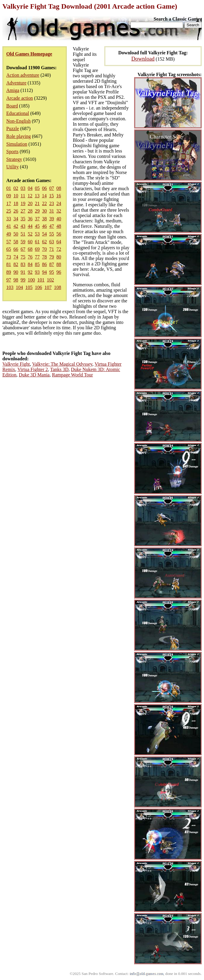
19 (23, 203)
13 (37, 196)
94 (44, 272)
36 (30, 219)
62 (44, 242)
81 (9, 264)
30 (44, 211)
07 (52, 188)
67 (23, 249)
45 (37, 226)
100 (31, 280)
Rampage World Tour (72, 375)
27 (23, 211)
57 (9, 242)
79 (52, 257)
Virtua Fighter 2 (33, 369)
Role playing (18, 136)
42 (16, 226)
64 (59, 242)
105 (29, 287)
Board (12, 106)
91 (23, 272)
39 (52, 219)
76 (30, 257)
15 (51, 196)
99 (23, 280)
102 (50, 280)
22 (44, 203)
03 (23, 188)
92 (30, 272)
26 (16, 211)
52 (30, 234)
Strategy (14, 159)
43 (23, 226)
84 (30, 264)
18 (16, 203)
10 (16, 196)
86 (44, 264)
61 (37, 242)
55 (52, 234)
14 (44, 196)
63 (52, 242)
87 (52, 264)
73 (9, 257)
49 (9, 234)
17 (9, 203)
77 (37, 257)
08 (59, 188)
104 (19, 287)
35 (23, 219)
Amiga (13, 90)
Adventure (16, 83)
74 (16, 257)
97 (9, 280)
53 (37, 234)
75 (23, 257)
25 (9, 211)
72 (59, 249)
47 (52, 226)
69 (37, 249)
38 (44, 219)
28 (30, 211)
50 (16, 234)
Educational (18, 113)
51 (23, 234)
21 (37, 203)
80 (59, 257)
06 (44, 188)
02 (16, 188)
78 (44, 257)
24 (59, 203)
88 (59, 264)
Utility (13, 167)
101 (41, 280)
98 (16, 280)
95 (52, 272)
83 (23, 264)
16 (58, 196)
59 (23, 242)
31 (52, 211)
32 (59, 211)
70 (44, 249)
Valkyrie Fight (16, 364)
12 (30, 196)
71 (52, 249)
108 (58, 287)
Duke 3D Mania (34, 375)
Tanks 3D (59, 369)
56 (59, 234)
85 (37, 264)
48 (59, 226)
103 (10, 287)
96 (59, 272)
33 (9, 219)
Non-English (18, 121)
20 (30, 203)
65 (9, 249)
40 (59, 219)
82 (16, 264)
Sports (12, 151)
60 (30, 242)
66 (16, 249)
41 (9, 226)
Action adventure (23, 75)
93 (37, 272)
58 (16, 242)
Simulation (17, 144)
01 (9, 188)
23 (52, 203)
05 (37, 188)
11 (23, 196)
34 (16, 219)
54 (44, 234)
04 (30, 188)
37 (37, 219)
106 (38, 287)
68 (30, 249)
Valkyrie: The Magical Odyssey (62, 364)
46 (44, 226)
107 (48, 287)
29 (37, 211)
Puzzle (13, 129)
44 (30, 226)
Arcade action (20, 98)
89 (9, 272)
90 (16, 272)
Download (143, 59)
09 (9, 196)
